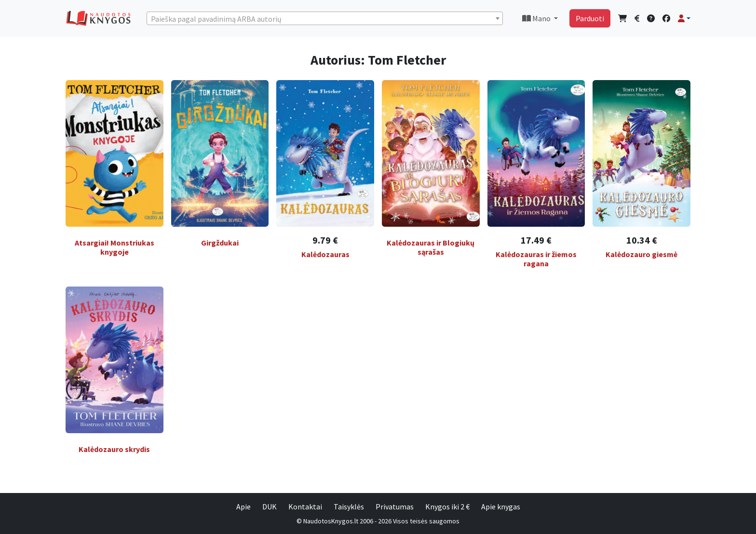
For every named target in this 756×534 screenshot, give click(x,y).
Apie (243, 507)
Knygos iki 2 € (447, 507)
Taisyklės (349, 507)
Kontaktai (305, 507)
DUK (270, 507)
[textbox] (325, 19)
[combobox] (325, 18)
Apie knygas (501, 507)
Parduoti (590, 18)
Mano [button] (537, 18)
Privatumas (395, 507)
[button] (684, 18)
